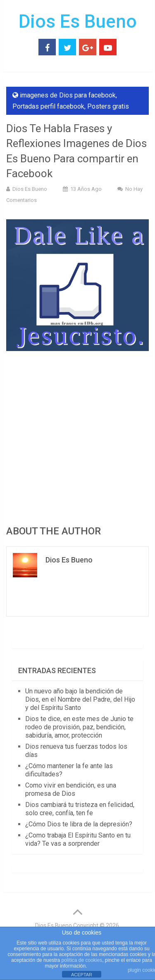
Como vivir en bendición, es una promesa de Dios (71, 789)
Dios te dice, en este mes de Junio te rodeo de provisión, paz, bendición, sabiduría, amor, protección (79, 727)
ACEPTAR (82, 975)
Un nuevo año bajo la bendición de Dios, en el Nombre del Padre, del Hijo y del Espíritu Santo (80, 699)
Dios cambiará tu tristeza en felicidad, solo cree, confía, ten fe (80, 809)
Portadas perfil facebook (48, 106)
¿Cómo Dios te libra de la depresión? (79, 824)
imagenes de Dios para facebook (68, 95)
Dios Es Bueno (78, 21)
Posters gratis (108, 106)
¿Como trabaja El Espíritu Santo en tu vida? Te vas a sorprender (78, 839)
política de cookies (82, 960)
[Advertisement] (77, 437)
